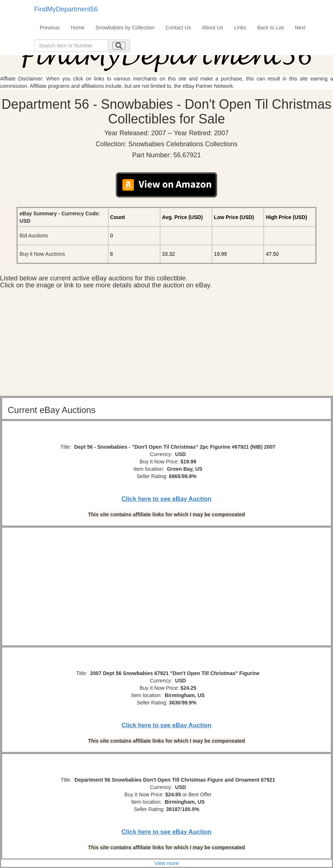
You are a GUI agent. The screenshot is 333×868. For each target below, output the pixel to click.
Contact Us (178, 28)
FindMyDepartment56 (66, 9)
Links (240, 28)
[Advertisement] (166, 344)
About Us (212, 28)
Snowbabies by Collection (125, 28)
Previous (50, 28)
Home (77, 28)
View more (166, 863)
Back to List (271, 28)
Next (300, 28)
